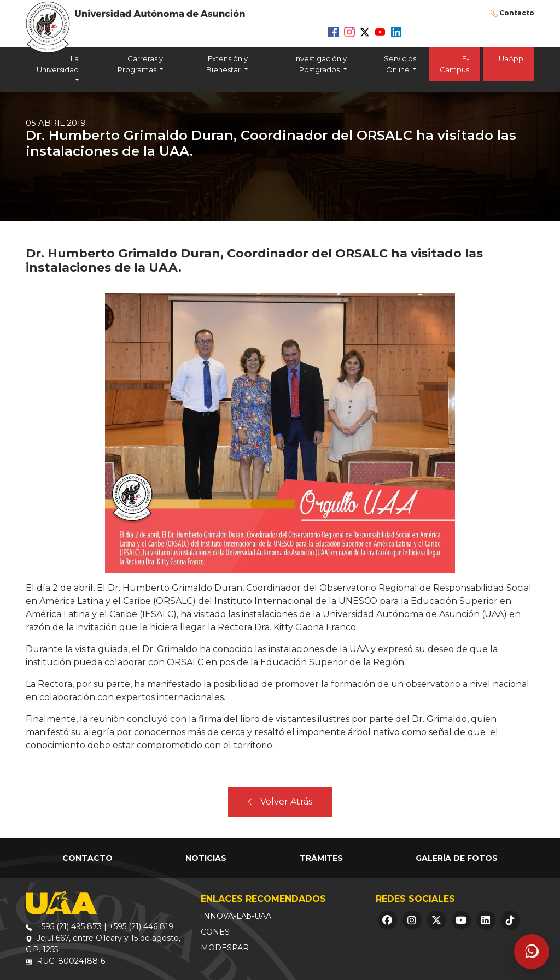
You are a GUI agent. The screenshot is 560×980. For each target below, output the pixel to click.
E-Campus (454, 64)
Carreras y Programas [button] (140, 64)
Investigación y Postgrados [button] (320, 64)
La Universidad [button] (58, 64)
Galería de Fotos (457, 858)
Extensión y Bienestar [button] (227, 64)
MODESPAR (225, 948)
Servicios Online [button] (400, 64)
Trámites (321, 858)
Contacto (517, 13)
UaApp (509, 64)
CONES (215, 932)
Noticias (206, 858)
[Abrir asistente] (532, 952)
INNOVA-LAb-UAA (236, 916)
